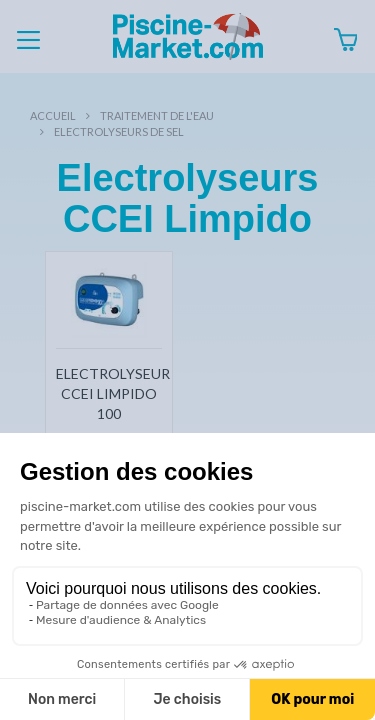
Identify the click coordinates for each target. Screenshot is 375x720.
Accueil (53, 115)
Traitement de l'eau (157, 115)
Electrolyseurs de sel (119, 131)
